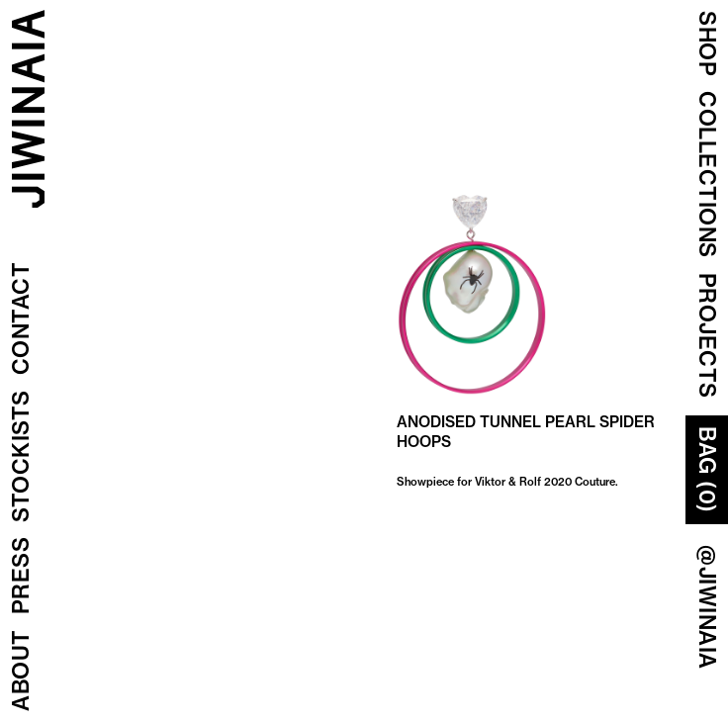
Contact (21, 319)
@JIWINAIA (707, 607)
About (21, 671)
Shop (707, 44)
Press (21, 576)
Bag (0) (707, 470)
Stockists (21, 457)
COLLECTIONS (707, 175)
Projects (707, 336)
